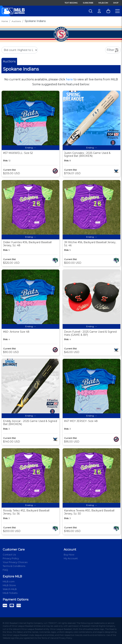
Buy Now (69, 555)
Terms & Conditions (14, 566)
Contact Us (9, 555)
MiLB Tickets (10, 593)
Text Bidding (71, 3)
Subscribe (88, 3)
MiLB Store (9, 585)
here (69, 79)
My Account (71, 558)
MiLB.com (103, 3)
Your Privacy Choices (15, 562)
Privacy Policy (11, 558)
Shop (116, 3)
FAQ (5, 570)
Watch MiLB (10, 589)
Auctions (16, 21)
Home (5, 21)
